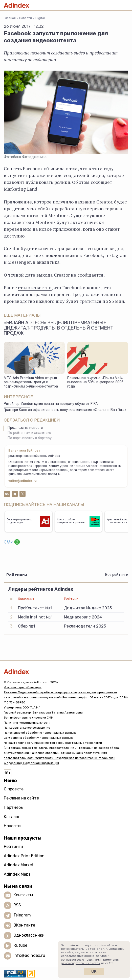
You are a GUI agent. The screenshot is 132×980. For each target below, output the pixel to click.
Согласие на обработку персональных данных (38, 738)
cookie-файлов (95, 956)
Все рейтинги (117, 575)
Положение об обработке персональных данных (40, 733)
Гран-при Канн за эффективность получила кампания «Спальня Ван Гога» (65, 410)
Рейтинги (13, 847)
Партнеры (14, 807)
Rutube (20, 946)
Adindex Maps (17, 874)
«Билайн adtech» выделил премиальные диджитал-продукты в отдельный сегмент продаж (59, 329)
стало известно (35, 287)
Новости (26, 18)
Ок (94, 971)
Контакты (23, 895)
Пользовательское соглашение (27, 728)
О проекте (14, 789)
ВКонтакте (24, 925)
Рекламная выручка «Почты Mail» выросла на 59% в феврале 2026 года (95, 383)
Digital (40, 18)
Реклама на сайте (21, 798)
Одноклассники (29, 936)
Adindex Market (19, 865)
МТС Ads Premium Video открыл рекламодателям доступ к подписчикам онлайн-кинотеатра (31, 383)
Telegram (22, 915)
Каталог (12, 817)
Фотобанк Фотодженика (25, 157)
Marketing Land (21, 189)
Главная (10, 18)
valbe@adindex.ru (23, 481)
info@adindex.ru (29, 956)
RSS (17, 905)
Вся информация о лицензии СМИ (29, 718)
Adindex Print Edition (24, 856)
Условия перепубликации (23, 687)
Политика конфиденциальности (27, 723)
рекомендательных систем (81, 963)
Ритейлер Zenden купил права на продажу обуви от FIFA (51, 404)
